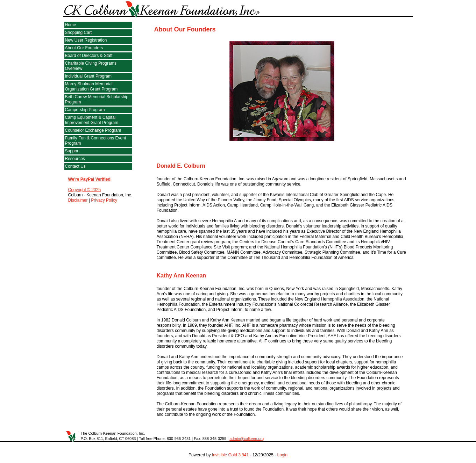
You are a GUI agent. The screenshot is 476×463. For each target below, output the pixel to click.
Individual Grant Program (88, 76)
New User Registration (86, 40)
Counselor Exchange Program (93, 130)
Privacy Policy (104, 200)
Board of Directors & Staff (89, 56)
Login (282, 455)
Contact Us (75, 166)
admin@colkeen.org (247, 439)
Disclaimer (78, 200)
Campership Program (85, 110)
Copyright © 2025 (85, 190)
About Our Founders (84, 48)
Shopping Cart (79, 32)
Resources (75, 159)
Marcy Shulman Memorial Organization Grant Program (91, 86)
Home (71, 25)
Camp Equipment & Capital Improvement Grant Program (92, 120)
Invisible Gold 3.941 (231, 455)
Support (72, 151)
